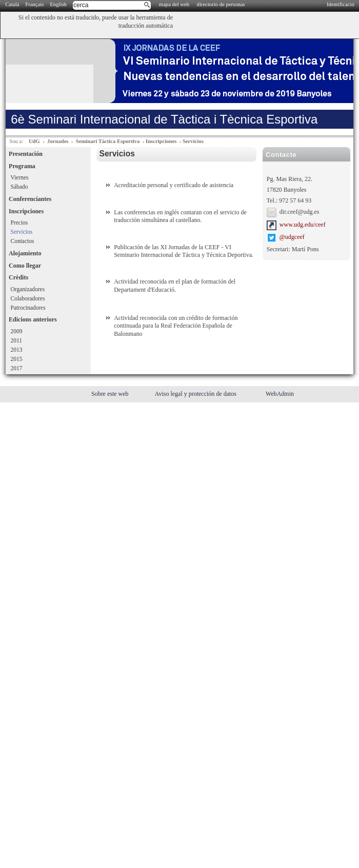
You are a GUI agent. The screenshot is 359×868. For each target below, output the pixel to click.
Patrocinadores (28, 308)
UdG (34, 141)
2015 (17, 359)
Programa (22, 166)
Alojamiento (25, 253)
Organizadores (28, 289)
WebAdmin (280, 394)
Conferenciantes (30, 199)
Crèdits (18, 277)
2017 (17, 368)
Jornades (58, 141)
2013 (17, 350)
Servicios (193, 141)
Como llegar (25, 266)
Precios (19, 223)
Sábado (19, 187)
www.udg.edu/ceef (303, 225)
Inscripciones (161, 141)
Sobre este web (111, 394)
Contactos (23, 241)
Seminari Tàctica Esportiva (108, 141)
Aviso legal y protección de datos (196, 394)
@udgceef (292, 237)
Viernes (20, 177)
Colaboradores (28, 298)
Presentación (26, 154)
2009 (17, 331)
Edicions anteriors (33, 319)
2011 (16, 340)
